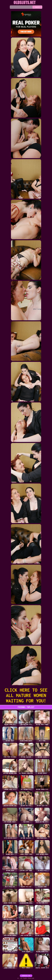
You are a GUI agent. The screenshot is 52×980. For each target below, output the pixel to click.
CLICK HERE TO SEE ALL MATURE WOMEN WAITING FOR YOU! (26, 695)
